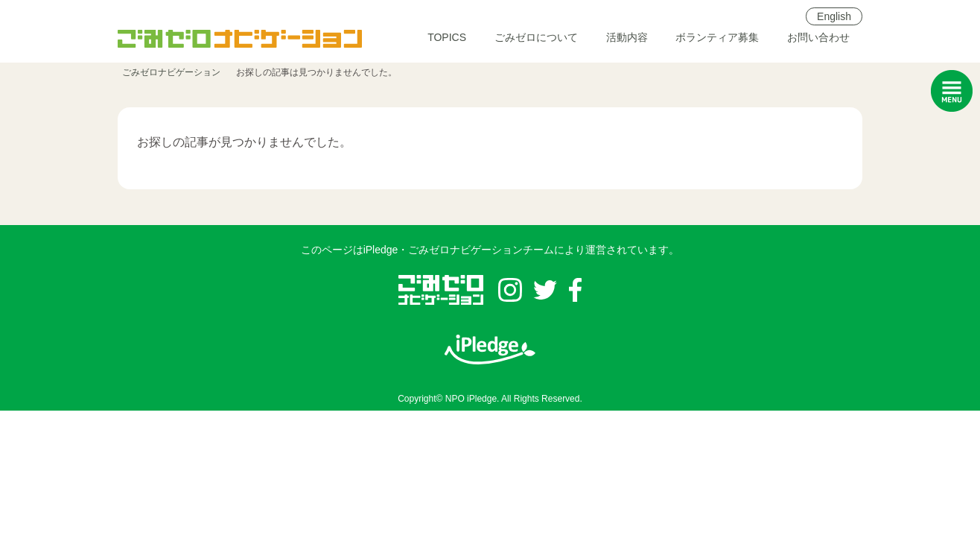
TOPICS (447, 37)
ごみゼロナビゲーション (171, 72)
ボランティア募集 (717, 37)
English (834, 16)
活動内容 (627, 37)
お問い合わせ (818, 37)
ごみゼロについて (536, 37)
